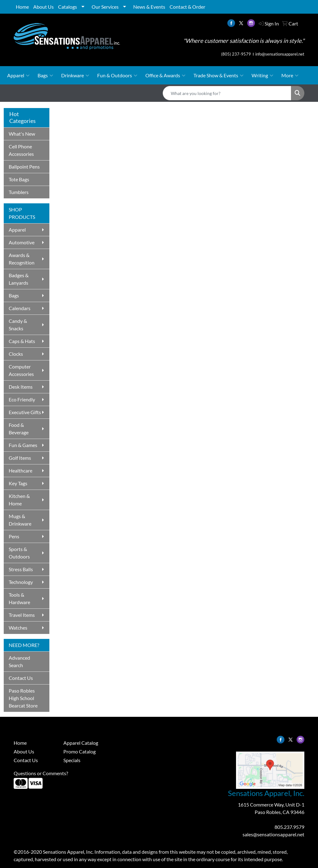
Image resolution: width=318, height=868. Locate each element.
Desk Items (21, 387)
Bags (45, 75)
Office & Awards (165, 75)
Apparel (18, 75)
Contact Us (21, 678)
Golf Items (20, 458)
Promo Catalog (79, 751)
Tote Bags (19, 179)
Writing (262, 75)
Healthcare (20, 470)
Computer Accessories (21, 370)
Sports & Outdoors (19, 553)
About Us (43, 7)
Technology (21, 582)
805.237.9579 (289, 827)
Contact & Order (187, 7)
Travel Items (22, 615)
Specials (72, 760)
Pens (14, 536)
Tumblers (19, 192)
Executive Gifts (25, 412)
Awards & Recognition (22, 259)
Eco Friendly (22, 399)
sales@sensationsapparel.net (273, 834)
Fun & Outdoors (117, 75)
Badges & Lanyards (19, 279)
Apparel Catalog (81, 743)
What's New (22, 134)
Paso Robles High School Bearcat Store (23, 698)
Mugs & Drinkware (20, 520)
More (290, 75)
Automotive (22, 242)
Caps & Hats (22, 341)
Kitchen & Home (19, 500)
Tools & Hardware (19, 598)
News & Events (149, 7)
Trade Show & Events (218, 75)
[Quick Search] (227, 93)
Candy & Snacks (18, 325)
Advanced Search (19, 661)
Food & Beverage (19, 429)
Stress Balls (21, 569)
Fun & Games (23, 445)
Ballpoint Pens (24, 167)
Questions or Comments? (41, 773)
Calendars (20, 308)
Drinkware (75, 75)
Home (22, 7)
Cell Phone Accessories (21, 150)
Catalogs (68, 7)
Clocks (16, 354)
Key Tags (18, 483)
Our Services (105, 7)
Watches (18, 628)
